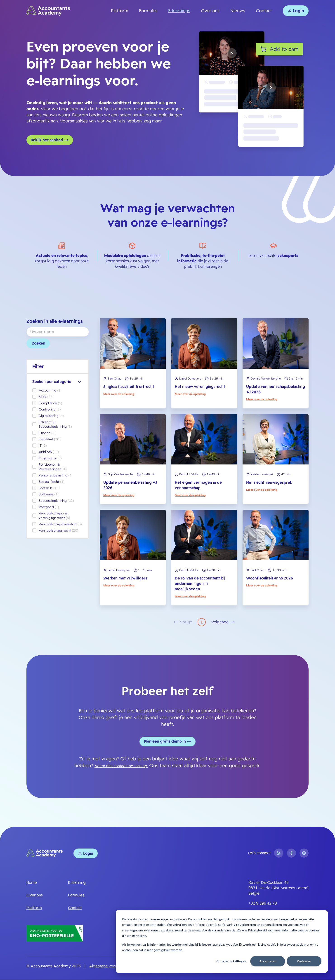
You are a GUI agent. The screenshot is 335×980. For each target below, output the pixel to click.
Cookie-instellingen (231, 961)
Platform (120, 11)
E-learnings (179, 11)
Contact (264, 11)
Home (32, 883)
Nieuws (238, 11)
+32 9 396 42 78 (263, 904)
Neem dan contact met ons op (121, 766)
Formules (148, 11)
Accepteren (268, 961)
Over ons (210, 11)
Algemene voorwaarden (111, 966)
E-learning (77, 883)
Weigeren (304, 961)
